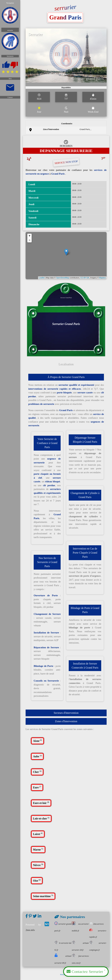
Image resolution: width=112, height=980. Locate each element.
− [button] (31, 243)
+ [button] (31, 238)
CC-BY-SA (84, 279)
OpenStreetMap (63, 279)
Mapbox (101, 279)
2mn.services (97, 924)
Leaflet (43, 279)
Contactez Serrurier (86, 971)
